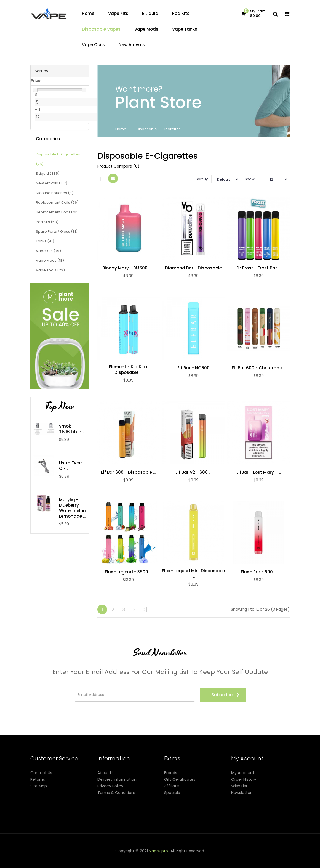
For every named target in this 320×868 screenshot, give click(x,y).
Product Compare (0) (118, 166)
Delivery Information (117, 779)
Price (35, 81)
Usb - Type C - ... (70, 466)
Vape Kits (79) (48, 251)
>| (145, 609)
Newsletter (241, 793)
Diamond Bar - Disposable (193, 268)
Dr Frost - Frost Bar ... (258, 268)
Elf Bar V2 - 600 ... (193, 472)
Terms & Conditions (117, 793)
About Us (106, 773)
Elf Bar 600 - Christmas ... (259, 368)
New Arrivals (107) (52, 183)
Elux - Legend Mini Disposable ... (193, 574)
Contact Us (41, 773)
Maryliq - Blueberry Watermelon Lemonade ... (72, 508)
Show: (250, 179)
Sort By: (202, 179)
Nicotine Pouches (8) (55, 193)
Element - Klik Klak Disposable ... (128, 370)
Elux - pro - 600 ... (259, 572)
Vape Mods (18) (50, 260)
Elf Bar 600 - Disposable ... (128, 472)
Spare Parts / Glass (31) (57, 231)
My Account (243, 773)
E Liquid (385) (48, 174)
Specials (172, 793)
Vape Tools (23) (50, 270)
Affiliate (172, 786)
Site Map (39, 786)
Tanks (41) (45, 241)
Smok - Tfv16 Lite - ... (72, 429)
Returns (38, 779)
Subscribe (226, 695)
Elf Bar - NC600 (194, 368)
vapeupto (158, 851)
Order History (244, 779)
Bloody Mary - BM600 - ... (128, 268)
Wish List (239, 786)
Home (121, 129)
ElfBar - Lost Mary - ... (259, 472)
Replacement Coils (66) (57, 203)
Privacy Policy (110, 786)
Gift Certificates (180, 779)
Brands (171, 773)
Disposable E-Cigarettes (159, 129)
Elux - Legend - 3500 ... (128, 572)
